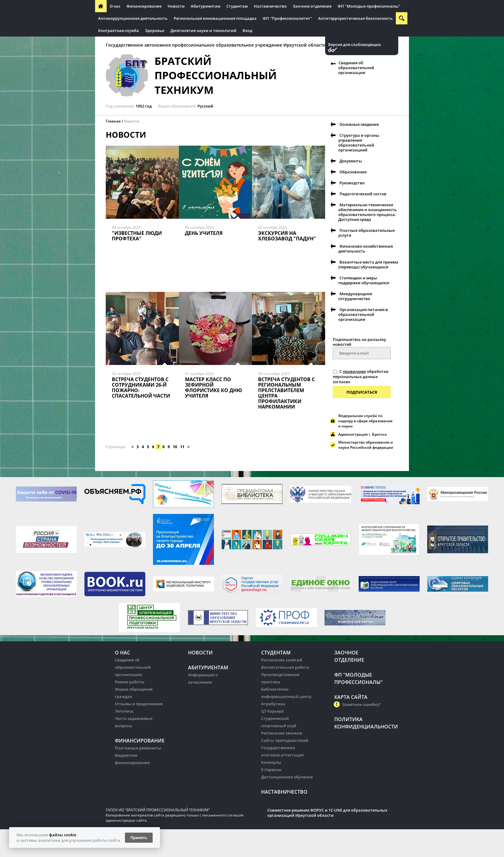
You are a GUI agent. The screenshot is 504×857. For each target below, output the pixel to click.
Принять (139, 838)
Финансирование (144, 6)
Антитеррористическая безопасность (355, 18)
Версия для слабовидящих (355, 45)
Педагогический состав (363, 194)
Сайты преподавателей (285, 740)
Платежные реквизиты (138, 748)
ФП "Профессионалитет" (287, 18)
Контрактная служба (119, 30)
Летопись (124, 711)
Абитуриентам (206, 6)
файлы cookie (63, 835)
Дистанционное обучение (287, 777)
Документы (351, 161)
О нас (115, 6)
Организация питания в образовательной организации (363, 314)
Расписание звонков (282, 733)
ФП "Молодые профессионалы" (369, 6)
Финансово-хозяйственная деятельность (366, 249)
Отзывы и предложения (139, 704)
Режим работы (130, 682)
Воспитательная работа (285, 667)
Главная (113, 121)
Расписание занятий (282, 660)
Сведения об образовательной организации (356, 68)
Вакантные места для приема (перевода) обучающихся (368, 264)
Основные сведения (359, 124)
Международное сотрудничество (355, 296)
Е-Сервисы (272, 770)
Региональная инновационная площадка (215, 18)
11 (182, 447)
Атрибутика (273, 704)
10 (175, 447)
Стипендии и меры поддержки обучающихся (364, 280)
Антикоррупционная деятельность (133, 18)
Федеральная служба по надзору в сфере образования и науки (365, 421)
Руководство (352, 183)
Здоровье (155, 30)
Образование (353, 172)
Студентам (237, 6)
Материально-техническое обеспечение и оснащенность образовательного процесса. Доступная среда (367, 212)
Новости (176, 6)
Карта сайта (351, 697)
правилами (354, 371)
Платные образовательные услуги (366, 233)
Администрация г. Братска (362, 434)
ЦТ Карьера (273, 711)
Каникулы (271, 762)
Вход (247, 30)
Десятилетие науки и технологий (203, 30)
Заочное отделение (312, 6)
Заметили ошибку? (361, 704)
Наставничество (270, 6)
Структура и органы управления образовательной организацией (359, 143)
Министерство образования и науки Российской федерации (366, 445)
